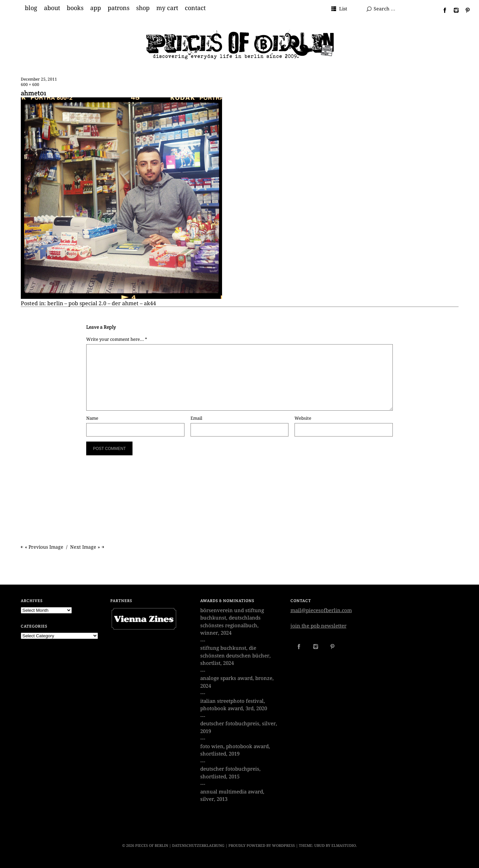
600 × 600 (30, 85)
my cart (167, 8)
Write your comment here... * (117, 339)
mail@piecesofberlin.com (321, 610)
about (52, 8)
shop (143, 8)
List (343, 9)
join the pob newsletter (318, 626)
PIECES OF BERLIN (152, 846)
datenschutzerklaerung (198, 846)
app (96, 8)
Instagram (454, 10)
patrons (119, 8)
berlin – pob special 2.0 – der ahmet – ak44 (102, 303)
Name (92, 418)
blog (31, 8)
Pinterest (465, 10)
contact (195, 8)
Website (303, 418)
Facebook (442, 10)
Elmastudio (344, 846)
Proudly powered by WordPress (262, 846)
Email (196, 418)
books (75, 8)
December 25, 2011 (39, 79)
